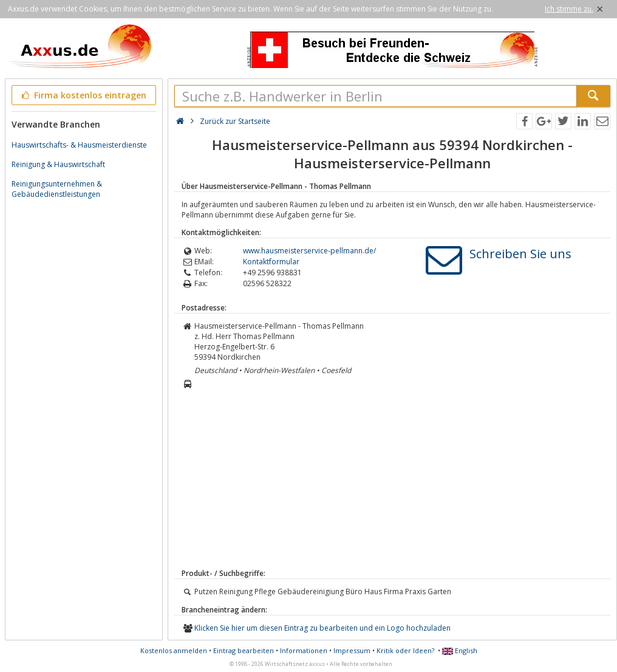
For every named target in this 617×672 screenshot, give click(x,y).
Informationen (304, 650)
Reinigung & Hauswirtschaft (58, 164)
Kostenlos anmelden (174, 650)
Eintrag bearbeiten (244, 650)
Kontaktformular (271, 262)
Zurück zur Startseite (235, 121)
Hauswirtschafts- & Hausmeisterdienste (79, 145)
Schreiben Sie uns (520, 254)
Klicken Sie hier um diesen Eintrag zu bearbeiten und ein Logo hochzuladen (322, 628)
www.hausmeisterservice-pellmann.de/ (309, 251)
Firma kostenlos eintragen (83, 95)
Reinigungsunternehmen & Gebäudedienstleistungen (57, 189)
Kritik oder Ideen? (405, 650)
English (460, 650)
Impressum (352, 650)
